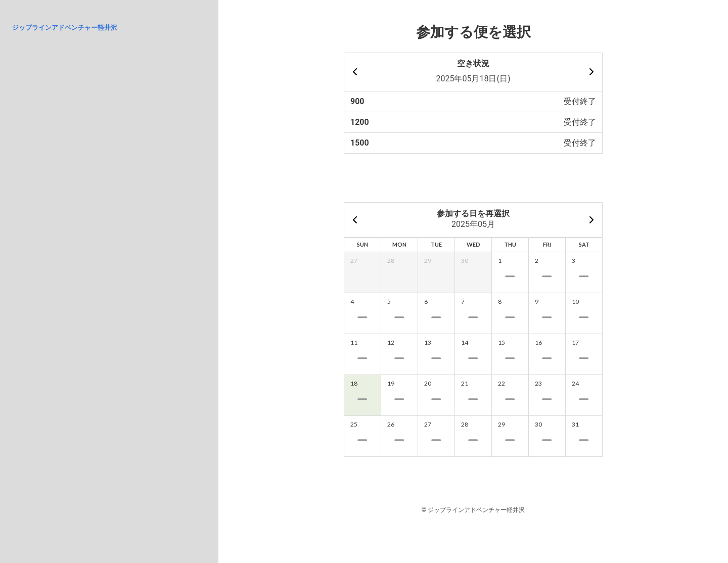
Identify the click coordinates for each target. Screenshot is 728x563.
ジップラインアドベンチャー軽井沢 (65, 28)
